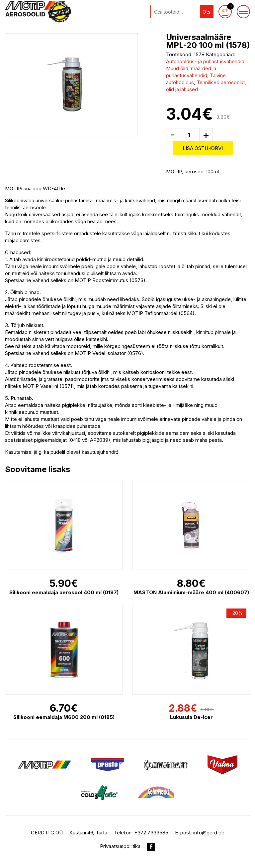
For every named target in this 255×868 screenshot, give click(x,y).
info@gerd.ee (209, 833)
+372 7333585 (151, 833)
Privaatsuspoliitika (120, 846)
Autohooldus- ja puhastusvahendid (205, 61)
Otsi (207, 12)
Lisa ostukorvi (203, 148)
